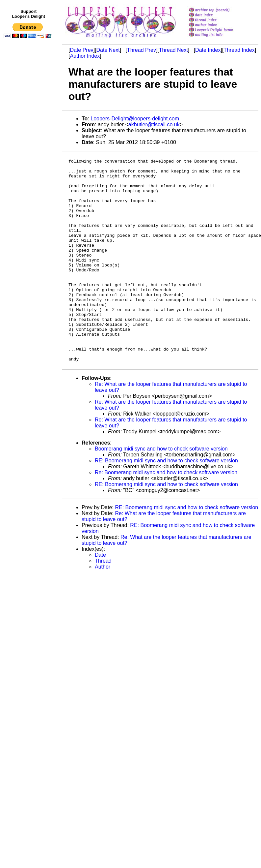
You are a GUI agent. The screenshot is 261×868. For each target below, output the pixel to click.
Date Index (208, 50)
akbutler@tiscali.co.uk (154, 124)
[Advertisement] (29, 177)
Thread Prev (142, 50)
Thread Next (173, 50)
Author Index (85, 56)
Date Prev (81, 50)
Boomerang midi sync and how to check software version (161, 491)
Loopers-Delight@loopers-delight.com (135, 119)
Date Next (108, 50)
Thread (103, 603)
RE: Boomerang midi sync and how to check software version (166, 503)
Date (100, 597)
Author (103, 609)
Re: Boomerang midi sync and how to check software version (166, 515)
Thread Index (239, 50)
